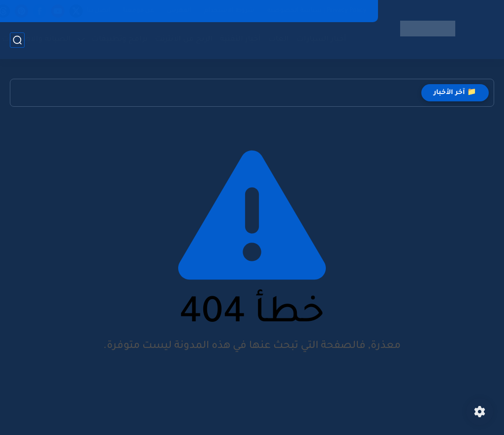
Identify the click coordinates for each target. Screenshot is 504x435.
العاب (279, 40)
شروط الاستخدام (229, 11)
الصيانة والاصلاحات (36, 40)
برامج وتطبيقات (120, 40)
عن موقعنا (139, 11)
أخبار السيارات (321, 40)
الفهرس (179, 11)
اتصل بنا (98, 11)
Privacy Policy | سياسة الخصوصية (317, 11)
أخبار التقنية (240, 40)
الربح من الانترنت (184, 40)
